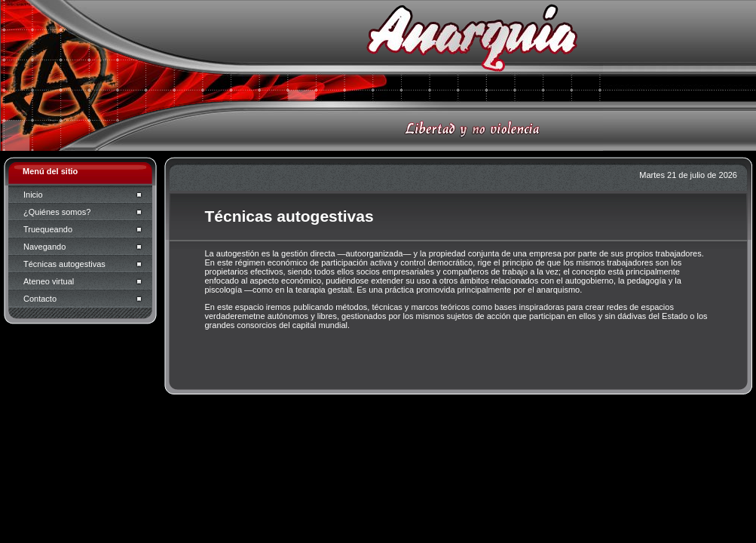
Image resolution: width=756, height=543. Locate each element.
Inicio (33, 195)
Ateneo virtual (49, 281)
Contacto (40, 299)
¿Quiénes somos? (57, 212)
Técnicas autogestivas (64, 264)
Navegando (44, 247)
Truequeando (48, 229)
